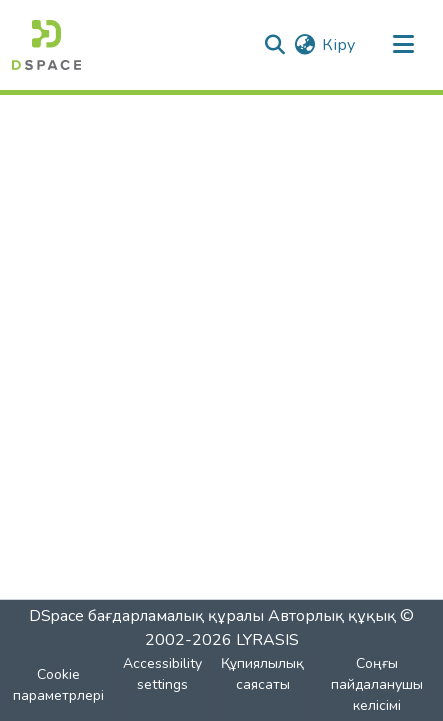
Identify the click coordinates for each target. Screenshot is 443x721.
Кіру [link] (338, 45)
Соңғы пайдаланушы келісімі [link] (377, 684)
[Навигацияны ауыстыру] (403, 45)
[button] (46, 45)
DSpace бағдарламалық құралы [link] (146, 616)
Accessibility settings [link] (162, 674)
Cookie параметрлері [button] (58, 685)
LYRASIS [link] (267, 640)
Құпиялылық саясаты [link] (262, 674)
